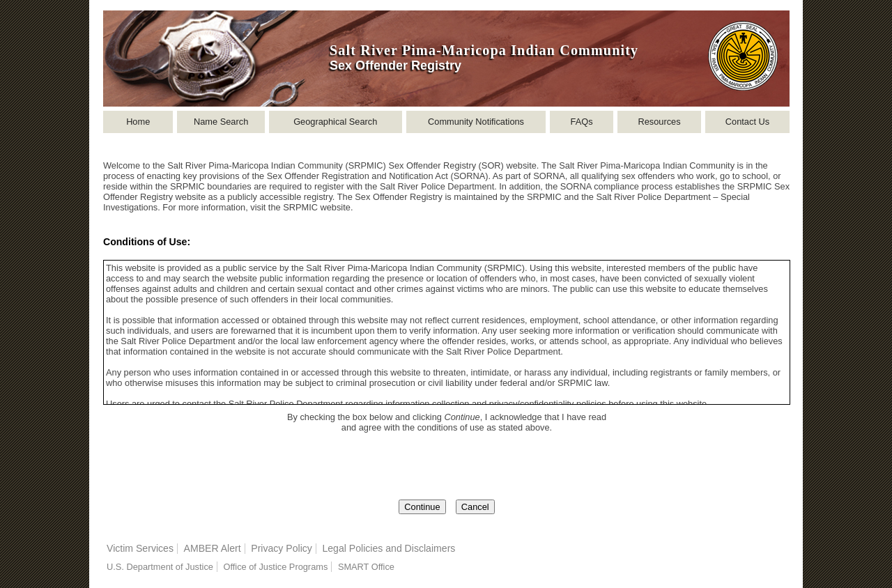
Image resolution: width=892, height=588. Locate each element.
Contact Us (747, 122)
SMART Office (366, 567)
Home (138, 122)
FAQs (582, 122)
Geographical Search (335, 122)
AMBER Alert (213, 548)
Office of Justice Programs (275, 567)
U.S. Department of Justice (160, 567)
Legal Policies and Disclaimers (389, 548)
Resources (659, 122)
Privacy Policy (282, 548)
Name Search (221, 122)
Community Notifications (476, 122)
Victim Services (140, 548)
